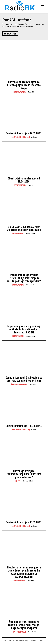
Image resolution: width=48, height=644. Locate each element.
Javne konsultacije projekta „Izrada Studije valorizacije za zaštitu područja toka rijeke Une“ (24, 278)
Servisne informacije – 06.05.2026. (24, 426)
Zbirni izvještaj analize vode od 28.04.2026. (24, 180)
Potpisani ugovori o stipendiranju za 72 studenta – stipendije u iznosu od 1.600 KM (24, 329)
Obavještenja (20, 185)
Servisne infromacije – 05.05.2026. (24, 522)
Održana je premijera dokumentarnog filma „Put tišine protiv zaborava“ (24, 474)
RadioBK (31, 92)
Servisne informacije (20, 137)
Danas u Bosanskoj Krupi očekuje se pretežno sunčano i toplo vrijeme (24, 379)
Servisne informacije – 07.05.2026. (24, 133)
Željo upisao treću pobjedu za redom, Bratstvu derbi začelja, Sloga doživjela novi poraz (24, 625)
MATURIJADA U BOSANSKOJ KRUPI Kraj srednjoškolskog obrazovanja (24, 228)
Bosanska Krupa (20, 92)
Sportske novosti (20, 632)
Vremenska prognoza (20, 384)
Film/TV (18, 481)
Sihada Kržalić (31, 234)
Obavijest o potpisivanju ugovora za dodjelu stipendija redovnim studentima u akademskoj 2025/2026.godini (24, 572)
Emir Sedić (32, 632)
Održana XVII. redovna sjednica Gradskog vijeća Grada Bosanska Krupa (24, 85)
